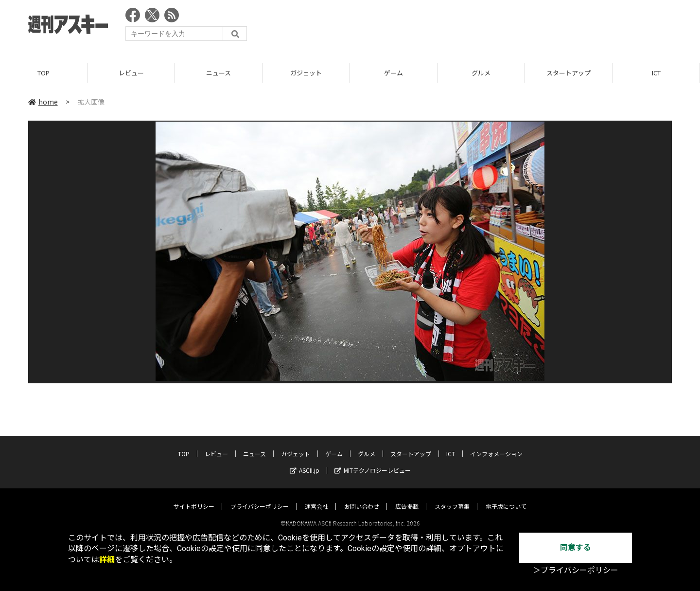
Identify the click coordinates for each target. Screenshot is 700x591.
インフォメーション (496, 445)
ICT (656, 73)
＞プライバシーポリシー (576, 570)
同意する (576, 547)
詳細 (107, 560)
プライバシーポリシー (260, 497)
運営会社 (316, 497)
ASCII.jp (305, 461)
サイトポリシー (194, 497)
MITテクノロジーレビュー (373, 461)
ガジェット (306, 73)
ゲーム (394, 73)
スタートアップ (569, 73)
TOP (44, 73)
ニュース (219, 73)
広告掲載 (407, 497)
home (43, 102)
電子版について (506, 497)
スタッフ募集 (452, 497)
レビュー (131, 73)
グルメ (481, 73)
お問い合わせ (362, 497)
